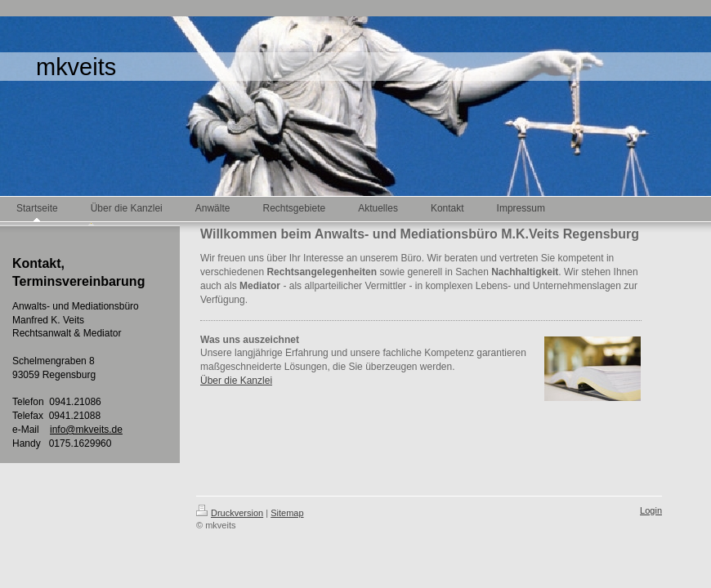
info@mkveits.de (86, 430)
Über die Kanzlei (236, 381)
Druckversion (230, 513)
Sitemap (287, 513)
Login (651, 510)
